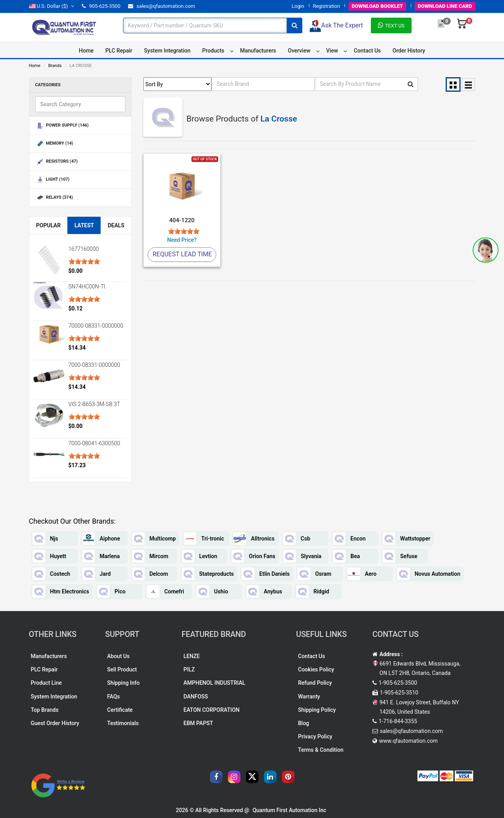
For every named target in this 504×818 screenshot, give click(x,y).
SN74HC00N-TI (87, 287)
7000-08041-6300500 (94, 443)
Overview (299, 51)
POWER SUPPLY (62, 126)
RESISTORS (57, 162)
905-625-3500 (101, 6)
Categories (48, 85)
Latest (84, 225)
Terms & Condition (321, 750)
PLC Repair (119, 51)
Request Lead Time (182, 254)
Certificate (120, 710)
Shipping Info (124, 683)
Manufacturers (258, 51)
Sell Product (122, 669)
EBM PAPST (199, 723)
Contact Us (367, 51)
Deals (116, 225)
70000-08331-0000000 (96, 326)
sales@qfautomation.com (162, 6)
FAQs (114, 696)
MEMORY (54, 144)
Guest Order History (55, 723)
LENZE (192, 656)
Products (213, 51)
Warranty (309, 696)
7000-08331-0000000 (94, 365)
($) (52, 6)
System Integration (167, 51)
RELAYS (54, 198)
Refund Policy (315, 683)
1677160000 (84, 249)
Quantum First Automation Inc (289, 810)
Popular (48, 225)
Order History (409, 51)
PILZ (189, 669)
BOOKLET (377, 6)
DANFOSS (196, 696)
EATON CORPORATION (212, 710)
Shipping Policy (317, 710)
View (332, 51)
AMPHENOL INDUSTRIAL (215, 683)
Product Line (46, 683)
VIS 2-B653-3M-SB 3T (94, 404)
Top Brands (45, 710)
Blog (303, 723)
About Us (118, 656)
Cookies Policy (316, 669)
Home (86, 51)
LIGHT (52, 180)
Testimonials (123, 723)
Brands (55, 66)
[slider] (84, 261)
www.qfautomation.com (408, 741)
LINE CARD (445, 6)
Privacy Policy (315, 736)
